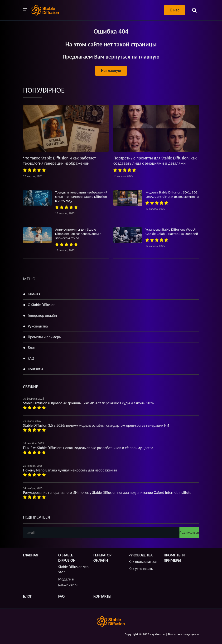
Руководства (38, 326)
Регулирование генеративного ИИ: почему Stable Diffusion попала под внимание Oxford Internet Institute (107, 493)
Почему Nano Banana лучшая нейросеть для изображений (70, 470)
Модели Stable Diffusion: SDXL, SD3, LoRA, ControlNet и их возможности (172, 194)
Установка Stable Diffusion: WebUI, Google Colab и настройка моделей (172, 232)
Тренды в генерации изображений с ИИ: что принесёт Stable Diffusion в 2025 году (81, 197)
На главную (111, 71)
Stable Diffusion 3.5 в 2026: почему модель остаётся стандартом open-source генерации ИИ (96, 425)
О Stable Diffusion (42, 305)
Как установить (141, 569)
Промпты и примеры (45, 337)
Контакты (35, 369)
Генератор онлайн (42, 315)
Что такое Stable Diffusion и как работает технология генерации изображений (60, 161)
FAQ (31, 358)
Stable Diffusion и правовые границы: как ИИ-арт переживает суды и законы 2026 (89, 403)
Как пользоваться (143, 562)
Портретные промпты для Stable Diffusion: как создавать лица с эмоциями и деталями (155, 161)
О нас (174, 10)
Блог (31, 348)
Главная (34, 294)
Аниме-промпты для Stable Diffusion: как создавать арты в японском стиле (78, 234)
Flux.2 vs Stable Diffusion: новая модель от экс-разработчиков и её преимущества (88, 448)
